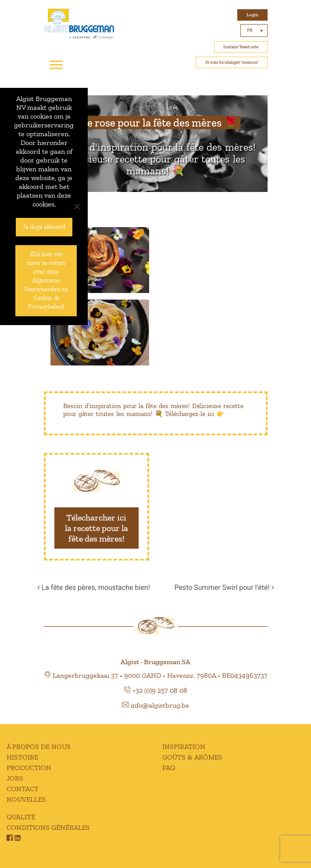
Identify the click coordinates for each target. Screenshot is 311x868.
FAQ (169, 768)
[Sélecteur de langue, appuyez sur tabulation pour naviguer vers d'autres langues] (254, 31)
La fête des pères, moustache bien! (94, 588)
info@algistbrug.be (160, 705)
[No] (77, 206)
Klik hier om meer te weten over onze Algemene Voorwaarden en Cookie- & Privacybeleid (46, 280)
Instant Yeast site (241, 47)
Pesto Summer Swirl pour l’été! (224, 588)
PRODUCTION (29, 768)
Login (252, 15)
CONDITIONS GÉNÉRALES (48, 827)
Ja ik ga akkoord (44, 227)
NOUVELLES (26, 799)
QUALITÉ (21, 817)
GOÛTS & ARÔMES (192, 757)
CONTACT (23, 789)
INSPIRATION (184, 747)
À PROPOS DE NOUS (39, 747)
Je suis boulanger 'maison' (232, 62)
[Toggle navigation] (56, 65)
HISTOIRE (22, 757)
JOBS (15, 778)
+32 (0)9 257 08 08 (160, 690)
